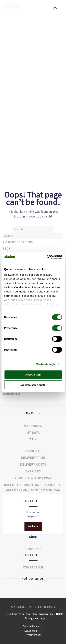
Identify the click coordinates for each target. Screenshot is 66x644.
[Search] (33, 229)
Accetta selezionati (33, 385)
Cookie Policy (33, 626)
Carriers (33, 471)
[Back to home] (11, 6)
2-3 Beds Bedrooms (18, 242)
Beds (6, 249)
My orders (33, 426)
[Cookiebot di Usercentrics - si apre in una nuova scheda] (47, 257)
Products (33, 549)
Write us (33, 526)
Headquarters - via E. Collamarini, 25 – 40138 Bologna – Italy (35, 616)
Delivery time (33, 458)
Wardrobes (12, 394)
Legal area (33, 631)
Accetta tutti (33, 375)
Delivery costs (33, 465)
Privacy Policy (33, 635)
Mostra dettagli (45, 364)
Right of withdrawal (33, 478)
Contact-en (33, 568)
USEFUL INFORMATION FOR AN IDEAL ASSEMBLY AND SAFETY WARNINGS (33, 488)
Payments (33, 451)
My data (33, 433)
